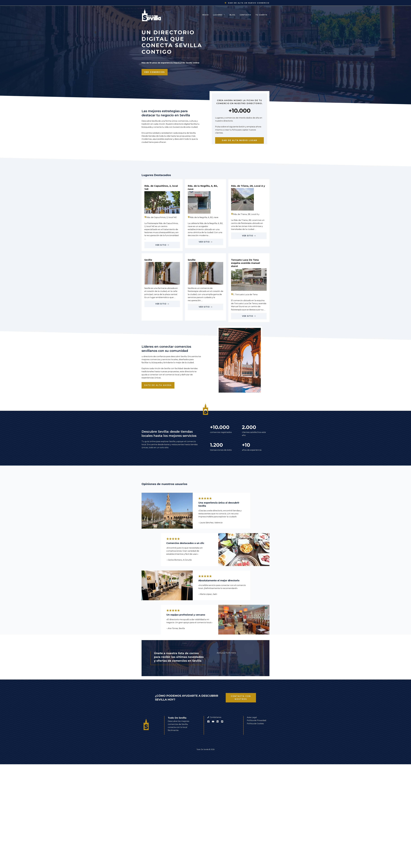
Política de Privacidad (257, 720)
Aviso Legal (252, 717)
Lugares (220, 15)
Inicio (205, 15)
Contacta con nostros (241, 698)
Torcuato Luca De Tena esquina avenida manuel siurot (246, 263)
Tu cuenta (261, 15)
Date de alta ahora (158, 385)
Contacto (245, 15)
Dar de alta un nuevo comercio (249, 3)
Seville (148, 260)
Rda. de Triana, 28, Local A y (248, 186)
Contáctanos (216, 717)
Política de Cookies (255, 724)
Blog (232, 15)
